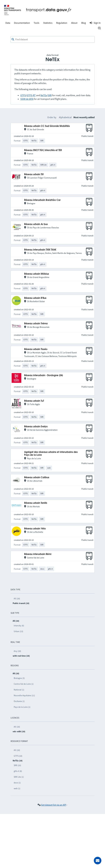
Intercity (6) (19, 626)
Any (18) (17, 651)
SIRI (50, 95)
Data (8, 23)
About (74, 23)
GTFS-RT (31, 95)
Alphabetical (65, 117)
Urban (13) (18, 631)
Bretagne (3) (19, 678)
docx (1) (17, 783)
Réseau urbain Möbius (37, 274)
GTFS (23, 95)
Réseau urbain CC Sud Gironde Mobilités (47, 126)
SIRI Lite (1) (19, 777)
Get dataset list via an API (54, 805)
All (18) (17, 599)
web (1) (17, 788)
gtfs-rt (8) (18, 771)
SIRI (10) (17, 765)
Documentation (22, 23)
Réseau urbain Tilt (34, 174)
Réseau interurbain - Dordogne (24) (44, 375)
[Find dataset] (53, 39)
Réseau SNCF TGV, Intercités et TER (43, 150)
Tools (36, 23)
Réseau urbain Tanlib (36, 503)
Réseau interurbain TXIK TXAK (40, 250)
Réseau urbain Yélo (35, 529)
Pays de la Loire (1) (22, 707)
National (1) (19, 690)
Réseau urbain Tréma (36, 324)
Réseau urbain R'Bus (35, 298)
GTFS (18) (18, 756)
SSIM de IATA (27, 99)
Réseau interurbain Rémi (38, 554)
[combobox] (53, 39)
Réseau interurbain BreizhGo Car (42, 200)
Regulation (62, 23)
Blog (84, 23)
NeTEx (44, 95)
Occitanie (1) (19, 701)
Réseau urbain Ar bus (36, 224)
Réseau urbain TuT (34, 401)
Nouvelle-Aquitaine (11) (24, 695)
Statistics (48, 23)
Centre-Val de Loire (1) (24, 684)
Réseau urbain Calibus (37, 478)
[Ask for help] (98, 861)
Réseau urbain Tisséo (36, 349)
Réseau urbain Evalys (36, 427)
